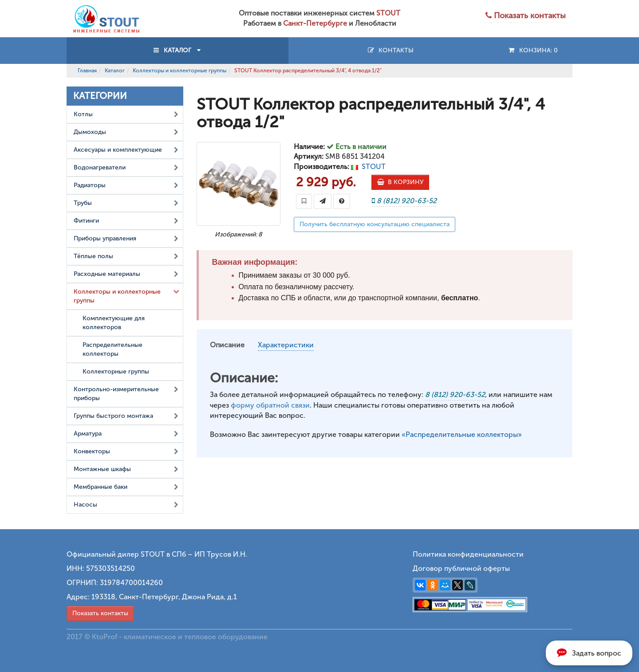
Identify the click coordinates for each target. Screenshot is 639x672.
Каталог (115, 71)
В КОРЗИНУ (400, 182)
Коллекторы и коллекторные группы (179, 71)
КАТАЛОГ (177, 50)
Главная (87, 71)
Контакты (390, 50)
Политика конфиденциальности (468, 554)
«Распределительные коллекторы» (462, 434)
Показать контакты (100, 613)
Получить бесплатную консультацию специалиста (375, 224)
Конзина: (533, 50)
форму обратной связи (270, 405)
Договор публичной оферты (461, 568)
